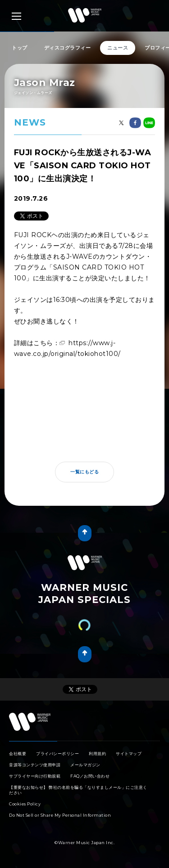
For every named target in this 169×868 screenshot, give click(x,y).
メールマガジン (85, 765)
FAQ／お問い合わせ (90, 776)
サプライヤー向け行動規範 (35, 776)
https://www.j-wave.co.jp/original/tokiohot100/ (67, 348)
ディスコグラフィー (68, 48)
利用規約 (97, 753)
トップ (20, 48)
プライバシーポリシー (57, 753)
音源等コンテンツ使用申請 (35, 765)
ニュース (118, 48)
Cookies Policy (25, 804)
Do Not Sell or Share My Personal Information (60, 815)
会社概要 (18, 753)
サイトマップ (129, 753)
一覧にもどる (84, 472)
